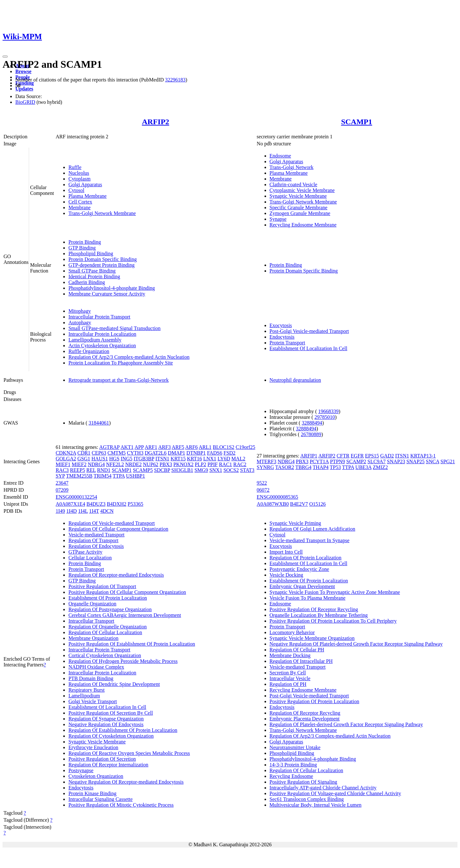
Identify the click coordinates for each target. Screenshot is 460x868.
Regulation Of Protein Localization (306, 558)
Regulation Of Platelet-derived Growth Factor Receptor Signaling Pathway (346, 724)
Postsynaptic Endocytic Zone (299, 569)
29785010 (325, 417)
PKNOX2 (184, 464)
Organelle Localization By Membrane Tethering (319, 615)
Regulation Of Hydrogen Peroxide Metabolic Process (123, 661)
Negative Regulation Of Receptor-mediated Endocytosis (126, 782)
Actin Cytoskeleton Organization (102, 346)
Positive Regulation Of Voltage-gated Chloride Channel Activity (335, 793)
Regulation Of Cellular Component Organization (118, 529)
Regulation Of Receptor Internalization (108, 765)
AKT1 (127, 447)
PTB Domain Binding (91, 678)
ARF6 (192, 447)
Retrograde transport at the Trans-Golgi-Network (119, 380)
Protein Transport (287, 343)
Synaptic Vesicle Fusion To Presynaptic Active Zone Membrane (335, 592)
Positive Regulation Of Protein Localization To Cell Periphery (333, 621)
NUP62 (151, 464)
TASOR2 (285, 467)
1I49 (60, 511)
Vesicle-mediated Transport (96, 535)
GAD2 (387, 456)
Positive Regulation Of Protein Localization (314, 701)
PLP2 (201, 464)
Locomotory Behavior (292, 632)
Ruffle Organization (89, 351)
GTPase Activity (85, 552)
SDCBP (162, 470)
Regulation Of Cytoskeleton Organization (111, 736)
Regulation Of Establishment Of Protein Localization (123, 730)
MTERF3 (267, 461)
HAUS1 (100, 459)
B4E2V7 (299, 504)
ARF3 (164, 447)
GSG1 (84, 459)
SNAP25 (415, 461)
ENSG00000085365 (278, 497)
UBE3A (363, 467)
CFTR (343, 456)
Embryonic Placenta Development (305, 719)
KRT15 (178, 459)
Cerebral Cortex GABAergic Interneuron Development (125, 615)
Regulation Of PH (288, 684)
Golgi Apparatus (85, 184)
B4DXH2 (116, 504)
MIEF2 (79, 464)
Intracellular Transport (91, 621)
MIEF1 (63, 464)
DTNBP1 (196, 453)
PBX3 (166, 464)
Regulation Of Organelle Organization (107, 627)
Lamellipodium (84, 696)
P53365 (136, 504)
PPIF (212, 464)
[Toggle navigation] (5, 57)
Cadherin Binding (87, 282)
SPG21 (448, 461)
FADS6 (215, 453)
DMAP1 (176, 453)
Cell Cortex (80, 202)
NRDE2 (134, 464)
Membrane (79, 207)
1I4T (94, 511)
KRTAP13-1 (423, 456)
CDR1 (84, 453)
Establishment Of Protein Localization (108, 598)
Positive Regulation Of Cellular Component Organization (127, 592)
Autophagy (80, 323)
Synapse (278, 219)
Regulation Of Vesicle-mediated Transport (111, 523)
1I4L (83, 511)
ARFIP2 (155, 122)
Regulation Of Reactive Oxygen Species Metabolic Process (129, 753)
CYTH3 (135, 453)
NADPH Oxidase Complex (96, 667)
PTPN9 (337, 461)
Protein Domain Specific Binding (103, 259)
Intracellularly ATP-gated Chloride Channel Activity (323, 788)
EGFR (357, 456)
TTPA (119, 476)
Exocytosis (281, 325)
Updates (24, 89)
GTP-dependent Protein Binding (101, 265)
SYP (60, 476)
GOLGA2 (66, 459)
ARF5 (178, 447)
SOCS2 (231, 470)
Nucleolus (79, 173)
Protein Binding (85, 242)
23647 (62, 483)
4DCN (107, 511)
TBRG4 (303, 467)
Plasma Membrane (88, 196)
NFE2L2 (115, 464)
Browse (23, 71)
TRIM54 (103, 476)
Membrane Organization (93, 638)
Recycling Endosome (291, 776)
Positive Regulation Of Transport (102, 586)
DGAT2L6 (156, 453)
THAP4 (321, 467)
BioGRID (25, 102)
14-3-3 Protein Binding (293, 765)
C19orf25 (245, 447)
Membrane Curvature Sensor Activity (107, 294)
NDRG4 (96, 464)
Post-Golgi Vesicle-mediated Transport (309, 331)
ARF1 (151, 447)
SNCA (433, 461)
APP (139, 447)
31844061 (99, 423)
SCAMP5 (143, 470)
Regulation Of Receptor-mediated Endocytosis (116, 575)
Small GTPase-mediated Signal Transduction (114, 328)
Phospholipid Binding (91, 253)
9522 (262, 483)
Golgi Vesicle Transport (93, 701)
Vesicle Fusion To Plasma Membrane (308, 598)
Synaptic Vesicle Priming (295, 523)
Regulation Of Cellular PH (297, 650)
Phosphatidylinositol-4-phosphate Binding (112, 288)
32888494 (312, 423)
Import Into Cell (286, 552)
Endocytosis (282, 337)
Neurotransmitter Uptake (295, 747)
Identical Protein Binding (94, 277)
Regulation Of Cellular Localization (105, 632)
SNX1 (216, 470)
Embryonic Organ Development (302, 586)
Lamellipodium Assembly (95, 340)
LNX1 (210, 459)
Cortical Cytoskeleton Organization (105, 655)
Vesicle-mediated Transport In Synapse (310, 540)
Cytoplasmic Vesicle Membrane (302, 190)
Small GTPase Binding (92, 271)
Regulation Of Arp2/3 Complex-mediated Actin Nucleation (129, 357)
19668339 (328, 411)
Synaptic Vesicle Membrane (298, 196)
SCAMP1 (357, 122)
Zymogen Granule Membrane (300, 213)
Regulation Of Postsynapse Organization (110, 609)
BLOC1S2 (224, 447)
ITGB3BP (144, 459)
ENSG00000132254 (76, 497)
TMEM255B (79, 476)
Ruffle (75, 167)
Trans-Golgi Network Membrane (102, 213)
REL (91, 470)
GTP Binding (82, 248)
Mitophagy (80, 311)
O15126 (318, 504)
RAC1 (225, 464)
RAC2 (240, 464)
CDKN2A (66, 453)
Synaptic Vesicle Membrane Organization (312, 638)
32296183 (175, 80)
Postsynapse (81, 770)
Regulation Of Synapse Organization (106, 719)
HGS (114, 459)
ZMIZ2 (380, 467)
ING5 (126, 459)
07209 (62, 490)
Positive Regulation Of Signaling (303, 782)
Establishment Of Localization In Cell (309, 348)
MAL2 (238, 459)
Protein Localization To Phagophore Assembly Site (121, 363)
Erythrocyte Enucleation (93, 747)
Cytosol (76, 190)
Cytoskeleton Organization (96, 776)
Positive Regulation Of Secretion (102, 759)
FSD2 (230, 453)
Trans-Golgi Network (292, 167)
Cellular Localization (90, 558)
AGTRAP (109, 447)
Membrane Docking (290, 655)
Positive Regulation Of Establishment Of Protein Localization (132, 644)
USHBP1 (135, 476)
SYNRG (265, 467)
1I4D (72, 511)
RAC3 (62, 470)
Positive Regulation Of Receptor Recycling (314, 609)
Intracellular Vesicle (290, 678)
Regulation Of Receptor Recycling (305, 713)
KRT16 (194, 459)
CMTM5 (116, 453)
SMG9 (201, 470)
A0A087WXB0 (273, 504)
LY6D (224, 459)
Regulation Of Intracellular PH (301, 661)
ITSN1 (163, 459)
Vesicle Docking (286, 575)
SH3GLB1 (182, 470)
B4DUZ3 (96, 504)
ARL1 (205, 447)
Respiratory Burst (86, 690)
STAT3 (247, 470)
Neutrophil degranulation (295, 380)
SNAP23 (396, 461)
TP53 (335, 467)
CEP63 (99, 453)
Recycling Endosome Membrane (303, 225)
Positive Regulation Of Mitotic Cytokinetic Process (121, 805)
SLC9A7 (376, 461)
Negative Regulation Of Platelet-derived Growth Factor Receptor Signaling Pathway (356, 644)
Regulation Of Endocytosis (96, 546)
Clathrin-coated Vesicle (293, 184)
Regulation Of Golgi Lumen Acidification (312, 529)
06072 (263, 490)
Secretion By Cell (288, 673)
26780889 (311, 434)
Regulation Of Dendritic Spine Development (114, 684)
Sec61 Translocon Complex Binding (307, 799)
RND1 (104, 470)
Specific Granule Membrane (299, 207)
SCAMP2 (356, 461)
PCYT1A (319, 461)
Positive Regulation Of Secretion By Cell (111, 713)
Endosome (280, 156)
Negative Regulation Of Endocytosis (106, 724)
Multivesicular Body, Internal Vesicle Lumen (316, 805)
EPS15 (372, 456)
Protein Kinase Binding (92, 793)
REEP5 (77, 470)
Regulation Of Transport (93, 540)
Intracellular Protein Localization (102, 334)
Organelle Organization (92, 604)
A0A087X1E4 (70, 504)
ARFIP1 (309, 456)
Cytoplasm (79, 179)
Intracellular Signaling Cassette (100, 799)
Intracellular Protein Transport (99, 317)
